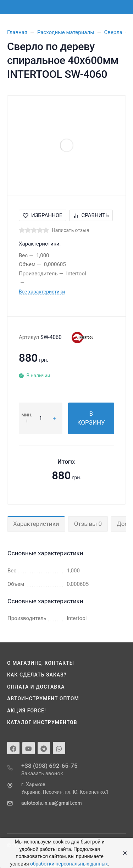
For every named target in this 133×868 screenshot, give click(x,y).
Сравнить (91, 215)
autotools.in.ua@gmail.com (51, 803)
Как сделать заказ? (37, 675)
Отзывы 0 (88, 524)
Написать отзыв (71, 230)
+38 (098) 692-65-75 (49, 766)
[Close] (123, 853)
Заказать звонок (42, 773)
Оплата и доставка (36, 687)
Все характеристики (42, 292)
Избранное (43, 215)
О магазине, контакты (41, 663)
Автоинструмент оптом (43, 699)
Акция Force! (27, 711)
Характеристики (36, 524)
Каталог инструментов (42, 722)
